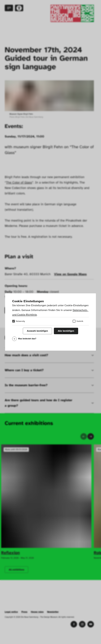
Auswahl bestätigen (37, 331)
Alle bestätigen (66, 331)
